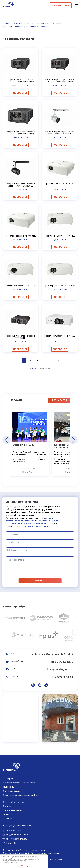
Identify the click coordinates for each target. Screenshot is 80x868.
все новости (59, 400)
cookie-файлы (18, 857)
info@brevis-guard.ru (60, 669)
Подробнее (20, 93)
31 (54, 360)
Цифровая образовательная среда (19, 782)
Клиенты (7, 806)
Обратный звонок (60, 5)
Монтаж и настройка (12, 810)
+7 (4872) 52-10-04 (62, 677)
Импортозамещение (12, 791)
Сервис (6, 814)
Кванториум (8, 778)
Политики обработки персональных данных (31, 526)
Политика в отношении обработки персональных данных (31, 853)
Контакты (7, 818)
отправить (40, 580)
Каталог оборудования (13, 802)
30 (48, 360)
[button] (6, 440)
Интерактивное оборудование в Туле (20, 795)
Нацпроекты (8, 787)
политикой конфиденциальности (15, 862)
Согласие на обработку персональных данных (25, 850)
